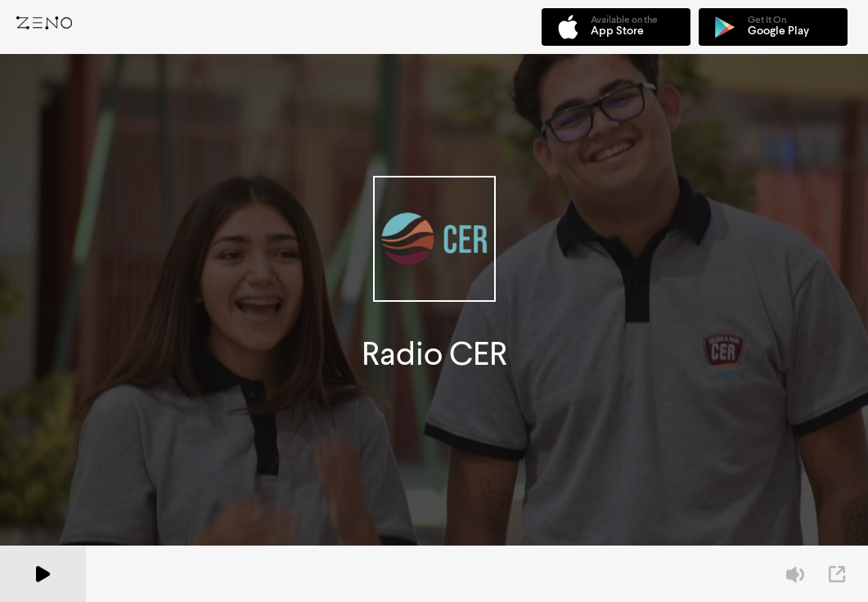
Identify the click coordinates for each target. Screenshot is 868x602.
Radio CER (434, 354)
